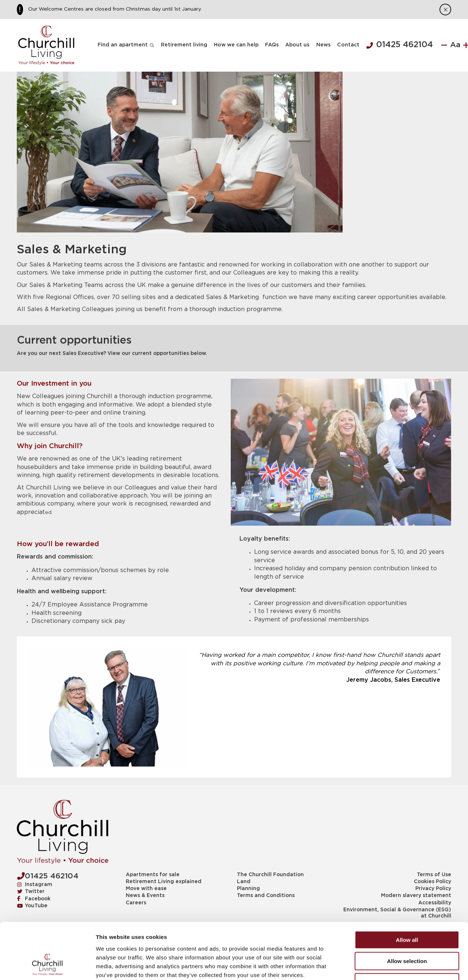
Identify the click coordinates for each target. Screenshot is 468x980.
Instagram (35, 885)
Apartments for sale (153, 875)
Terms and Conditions (266, 896)
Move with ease (146, 889)
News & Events (145, 896)
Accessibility (435, 903)
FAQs (272, 45)
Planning (248, 889)
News (323, 45)
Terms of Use (434, 875)
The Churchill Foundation (270, 875)
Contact (348, 45)
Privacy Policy (433, 889)
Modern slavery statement (416, 896)
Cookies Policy (433, 882)
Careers (136, 903)
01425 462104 (400, 45)
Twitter (31, 892)
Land (244, 882)
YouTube (32, 906)
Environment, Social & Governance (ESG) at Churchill (397, 913)
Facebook (34, 899)
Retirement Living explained (164, 882)
